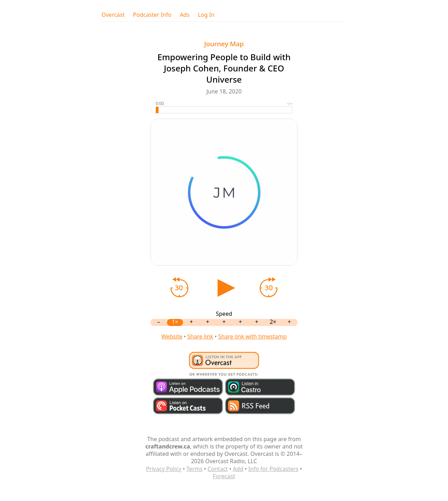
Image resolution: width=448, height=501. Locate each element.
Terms (195, 469)
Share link (200, 336)
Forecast (224, 476)
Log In (206, 15)
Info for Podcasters (273, 469)
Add (238, 469)
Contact (218, 469)
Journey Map (224, 44)
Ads (185, 15)
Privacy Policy (164, 469)
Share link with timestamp (252, 336)
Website (172, 336)
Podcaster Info (152, 15)
